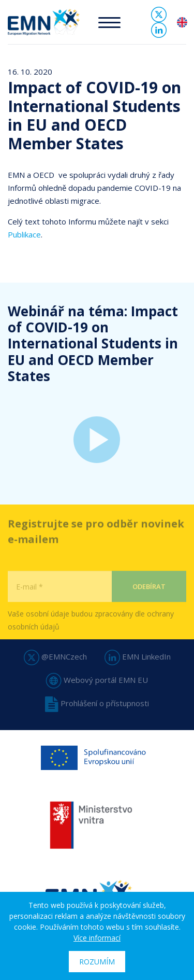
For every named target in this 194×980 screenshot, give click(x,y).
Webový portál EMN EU (97, 680)
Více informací (97, 938)
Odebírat (149, 598)
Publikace (24, 234)
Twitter (159, 15)
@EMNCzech (55, 656)
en (182, 22)
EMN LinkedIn (138, 656)
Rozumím (97, 962)
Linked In (159, 30)
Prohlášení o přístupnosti (97, 703)
